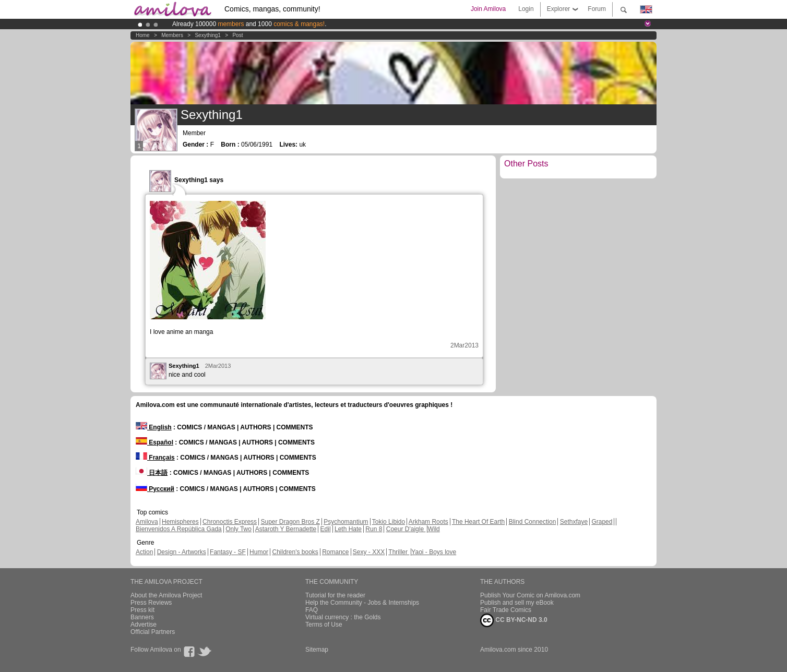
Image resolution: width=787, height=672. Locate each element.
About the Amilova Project (166, 595)
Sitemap (317, 650)
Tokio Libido (389, 522)
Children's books (295, 552)
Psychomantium (346, 522)
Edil (326, 529)
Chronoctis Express (230, 522)
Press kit (142, 610)
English (154, 427)
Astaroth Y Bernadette (286, 529)
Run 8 (374, 529)
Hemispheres (180, 522)
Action (144, 552)
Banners (142, 617)
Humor (259, 552)
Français (155, 458)
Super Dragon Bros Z (290, 522)
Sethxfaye (574, 522)
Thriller (399, 552)
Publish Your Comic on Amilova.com (530, 595)
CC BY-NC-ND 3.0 (514, 620)
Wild (433, 529)
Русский (155, 489)
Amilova (147, 522)
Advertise (144, 625)
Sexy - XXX (369, 552)
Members (172, 35)
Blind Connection (533, 522)
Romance (335, 552)
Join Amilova (488, 9)
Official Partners (153, 632)
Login (526, 9)
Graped (602, 522)
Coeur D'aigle (406, 529)
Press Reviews (151, 603)
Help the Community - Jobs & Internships (362, 603)
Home (143, 35)
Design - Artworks (182, 552)
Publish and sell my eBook (517, 603)
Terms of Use (324, 625)
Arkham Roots (428, 522)
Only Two (239, 529)
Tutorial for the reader (335, 595)
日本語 (152, 473)
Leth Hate (348, 529)
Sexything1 (207, 35)
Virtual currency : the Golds (343, 617)
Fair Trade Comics (506, 610)
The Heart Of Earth (478, 522)
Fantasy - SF (228, 552)
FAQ (312, 610)
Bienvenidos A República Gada (179, 529)
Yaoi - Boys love (434, 552)
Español (154, 442)
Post (237, 35)
